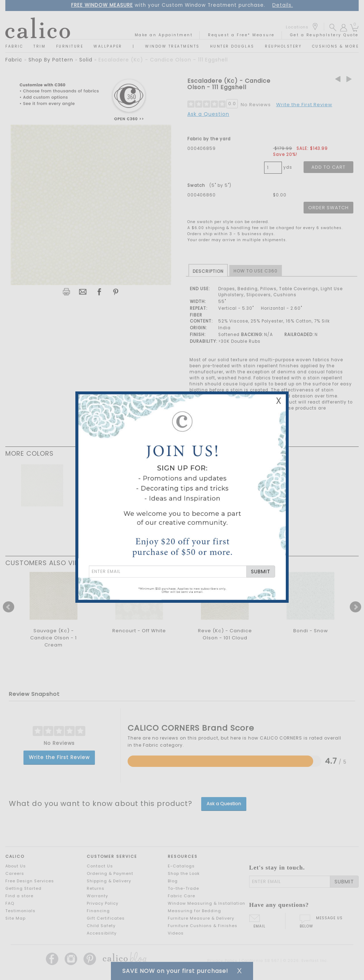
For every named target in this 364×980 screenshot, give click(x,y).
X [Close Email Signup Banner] (279, 401)
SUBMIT (261, 572)
